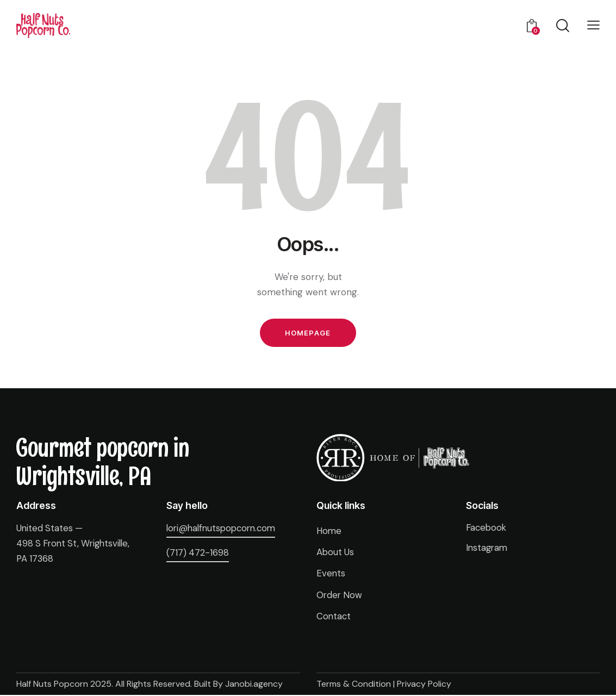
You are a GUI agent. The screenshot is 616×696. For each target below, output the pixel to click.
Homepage (308, 333)
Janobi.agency (254, 685)
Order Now (340, 596)
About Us (336, 554)
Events (331, 575)
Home (329, 532)
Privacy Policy (424, 685)
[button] (593, 24)
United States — (50, 530)
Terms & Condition (354, 685)
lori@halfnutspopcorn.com (224, 530)
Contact (334, 617)
